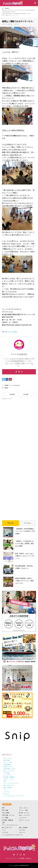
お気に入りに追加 (10, 332)
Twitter (14, 855)
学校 (3, 808)
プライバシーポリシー (11, 858)
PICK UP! (11, 523)
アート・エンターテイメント (10, 825)
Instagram (21, 855)
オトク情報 (5, 818)
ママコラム (27, 523)
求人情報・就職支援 (7, 820)
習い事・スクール (24, 813)
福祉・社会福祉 (23, 828)
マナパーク (22, 832)
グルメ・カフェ (23, 808)
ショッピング (23, 818)
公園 (3, 823)
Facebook (17, 855)
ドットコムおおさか (14, 385)
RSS (24, 855)
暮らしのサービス (7, 828)
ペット (4, 830)
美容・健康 (5, 810)
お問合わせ (28, 858)
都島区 (6, 388)
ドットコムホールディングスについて (12, 835)
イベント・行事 (23, 810)
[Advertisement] (19, 458)
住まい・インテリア (25, 815)
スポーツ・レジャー (25, 820)
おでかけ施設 (6, 813)
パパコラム (5, 832)
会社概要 (21, 858)
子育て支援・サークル (8, 815)
